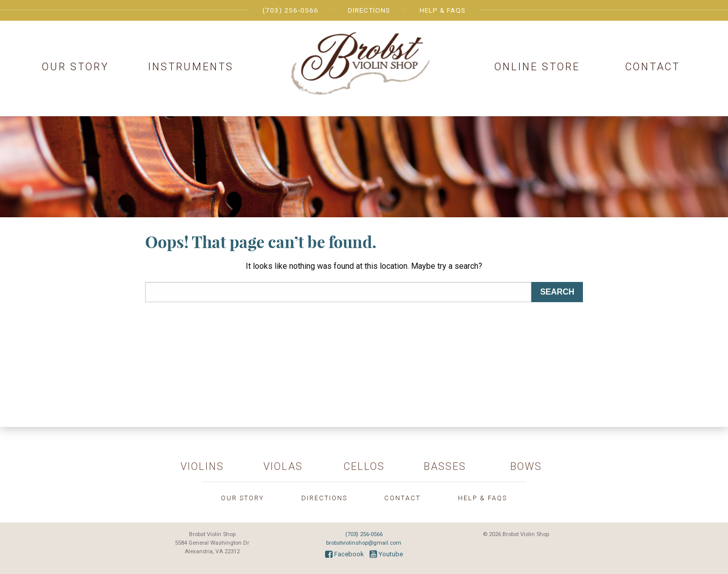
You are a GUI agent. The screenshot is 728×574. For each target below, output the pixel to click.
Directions (369, 10)
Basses (445, 466)
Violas (283, 466)
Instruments (191, 67)
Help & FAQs (443, 10)
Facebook (344, 554)
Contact (653, 67)
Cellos (364, 466)
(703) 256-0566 (290, 10)
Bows (526, 466)
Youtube (386, 554)
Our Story (75, 67)
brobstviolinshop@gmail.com (364, 543)
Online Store (537, 67)
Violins (202, 466)
